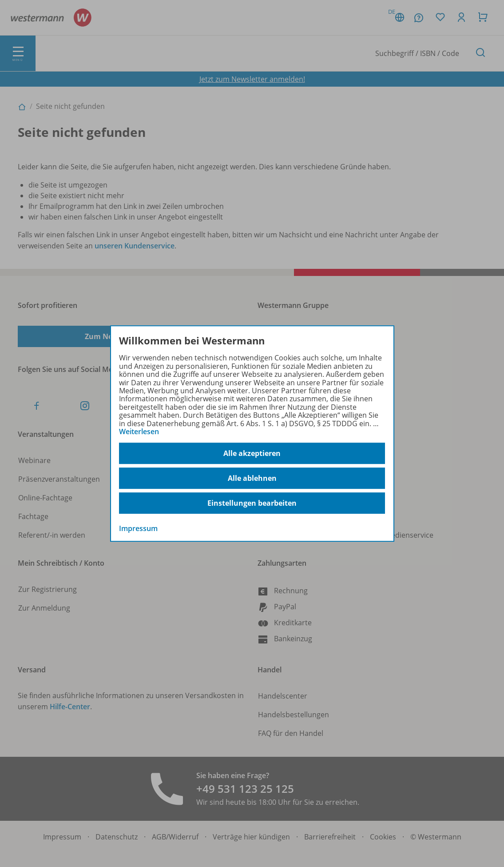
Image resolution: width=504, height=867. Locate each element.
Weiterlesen (139, 432)
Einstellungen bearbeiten (252, 503)
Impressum (138, 529)
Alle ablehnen (252, 478)
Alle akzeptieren (252, 453)
